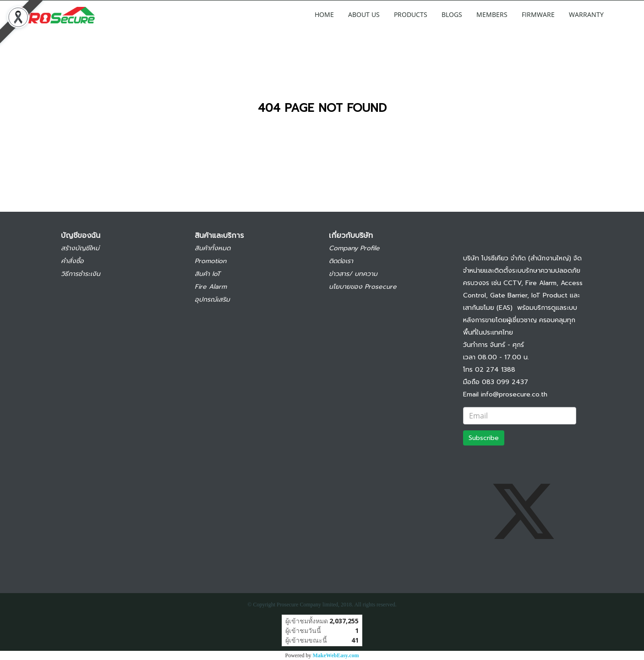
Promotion (210, 261)
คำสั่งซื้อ (72, 261)
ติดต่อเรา (341, 261)
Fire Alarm (211, 287)
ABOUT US (364, 14)
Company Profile (354, 248)
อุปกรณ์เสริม (212, 300)
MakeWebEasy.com (336, 655)
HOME (324, 14)
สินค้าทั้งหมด (213, 248)
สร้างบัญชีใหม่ (80, 248)
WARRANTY (586, 14)
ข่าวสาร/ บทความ (353, 274)
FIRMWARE (538, 14)
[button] (624, 14)
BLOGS (452, 14)
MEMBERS (492, 14)
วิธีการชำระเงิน (81, 274)
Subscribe (484, 438)
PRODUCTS (411, 14)
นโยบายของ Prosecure (363, 287)
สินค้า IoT (207, 274)
